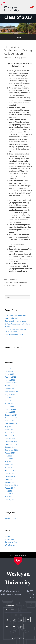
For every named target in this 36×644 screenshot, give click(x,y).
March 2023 (10, 374)
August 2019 (10, 488)
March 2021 (10, 432)
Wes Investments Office (14, 335)
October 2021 (10, 421)
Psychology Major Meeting (16, 282)
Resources (10, 610)
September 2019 (11, 485)
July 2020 (9, 456)
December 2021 (11, 415)
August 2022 (10, 394)
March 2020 (10, 468)
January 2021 (10, 438)
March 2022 (10, 406)
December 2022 (11, 383)
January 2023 (10, 380)
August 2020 (10, 453)
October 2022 (10, 389)
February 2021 (11, 435)
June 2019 (9, 494)
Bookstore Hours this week (15, 321)
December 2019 (11, 476)
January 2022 (10, 412)
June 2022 (9, 397)
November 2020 (11, 444)
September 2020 (11, 450)
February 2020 (11, 470)
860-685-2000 (32, 594)
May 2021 (9, 427)
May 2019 (9, 497)
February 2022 (11, 409)
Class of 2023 (18, 17)
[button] (32, 7)
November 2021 (11, 418)
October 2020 (10, 447)
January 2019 (10, 500)
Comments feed (11, 542)
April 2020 (9, 465)
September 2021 (11, 424)
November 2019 (11, 479)
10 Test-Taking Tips (14, 285)
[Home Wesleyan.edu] (18, 561)
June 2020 (9, 459)
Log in (7, 536)
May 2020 (9, 462)
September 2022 (11, 392)
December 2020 (11, 441)
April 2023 (9, 371)
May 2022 (9, 400)
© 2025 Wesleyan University (18, 639)
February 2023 (11, 377)
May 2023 (9, 368)
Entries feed (10, 539)
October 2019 (10, 482)
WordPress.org (11, 545)
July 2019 (9, 491)
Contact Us (10, 605)
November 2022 (11, 386)
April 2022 (9, 403)
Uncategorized (12, 279)
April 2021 (9, 430)
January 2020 (10, 473)
